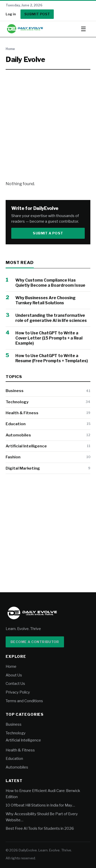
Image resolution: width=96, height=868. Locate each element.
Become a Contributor (35, 642)
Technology (17, 402)
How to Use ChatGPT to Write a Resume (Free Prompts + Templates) (52, 358)
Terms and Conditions (24, 701)
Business (15, 391)
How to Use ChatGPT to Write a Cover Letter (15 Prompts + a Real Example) (49, 338)
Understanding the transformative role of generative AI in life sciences (51, 318)
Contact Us (15, 684)
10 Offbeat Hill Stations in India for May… (40, 805)
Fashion (13, 457)
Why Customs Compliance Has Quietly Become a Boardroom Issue (50, 283)
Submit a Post (48, 233)
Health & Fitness (22, 413)
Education (16, 424)
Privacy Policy (18, 692)
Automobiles (18, 435)
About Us (14, 675)
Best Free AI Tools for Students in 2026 (40, 828)
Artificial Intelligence (26, 446)
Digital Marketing (23, 468)
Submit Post (37, 14)
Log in (11, 14)
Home (10, 49)
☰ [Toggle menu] (83, 29)
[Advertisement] (48, 125)
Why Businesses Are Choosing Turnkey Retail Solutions (45, 300)
